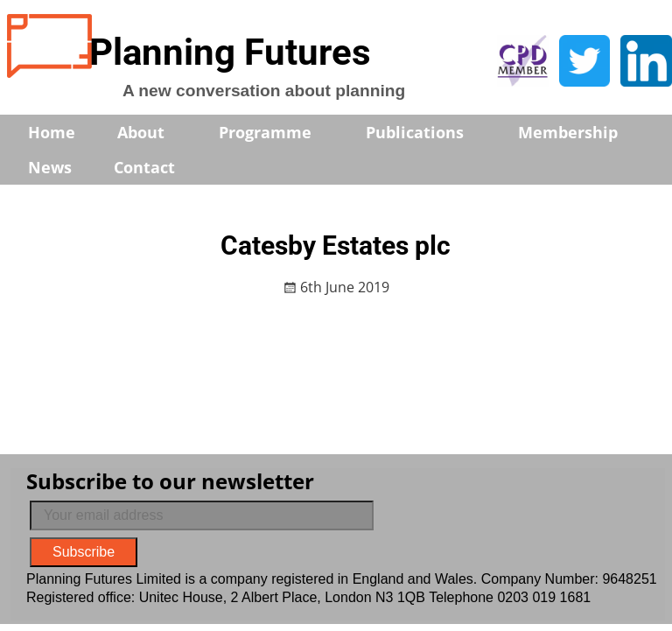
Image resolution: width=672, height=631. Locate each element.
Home (52, 132)
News (50, 167)
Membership (580, 132)
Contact (144, 167)
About (153, 132)
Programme (277, 132)
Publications (427, 132)
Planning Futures (230, 52)
